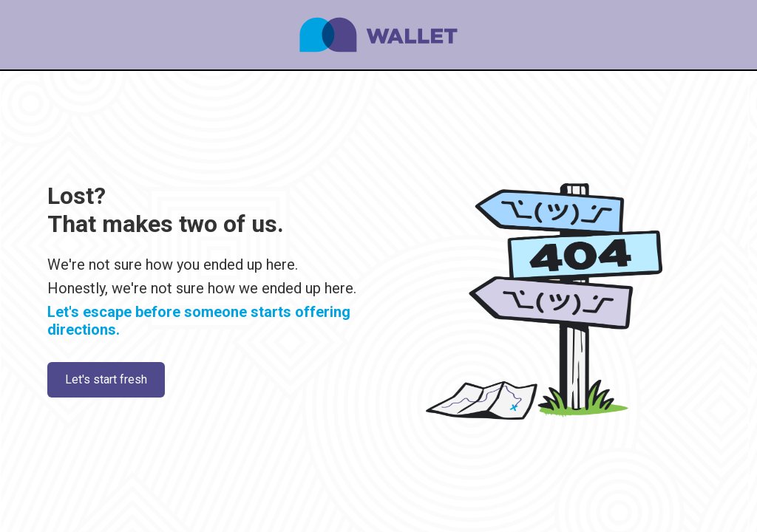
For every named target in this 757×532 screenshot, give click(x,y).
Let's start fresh (106, 379)
